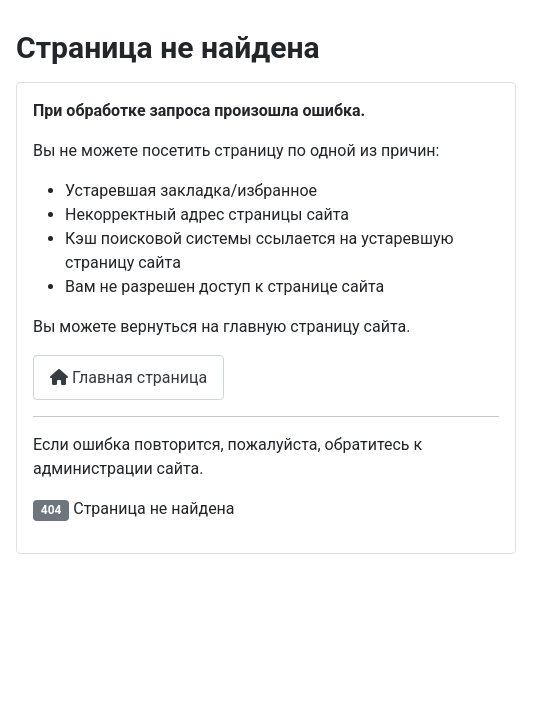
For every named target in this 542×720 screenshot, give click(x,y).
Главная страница (128, 377)
